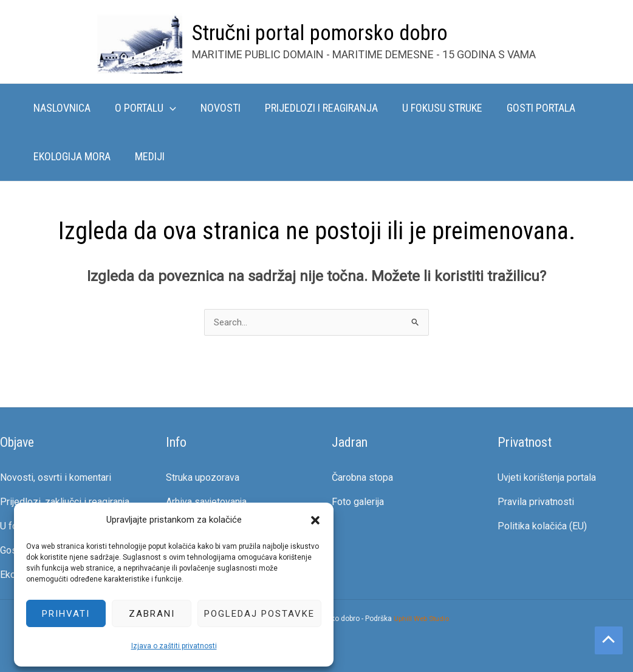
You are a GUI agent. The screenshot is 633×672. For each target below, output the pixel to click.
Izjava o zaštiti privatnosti (166, 645)
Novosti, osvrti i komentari (56, 478)
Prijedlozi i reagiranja (313, 108)
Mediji (146, 156)
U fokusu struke (431, 108)
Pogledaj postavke (251, 613)
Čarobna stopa (362, 478)
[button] (307, 520)
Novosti (214, 108)
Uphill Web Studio (421, 618)
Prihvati (58, 613)
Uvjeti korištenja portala (547, 478)
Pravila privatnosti (536, 502)
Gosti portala (528, 108)
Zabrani (144, 613)
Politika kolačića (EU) (542, 526)
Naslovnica (61, 108)
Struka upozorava (203, 478)
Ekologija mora (71, 156)
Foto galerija (358, 502)
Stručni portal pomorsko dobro (320, 33)
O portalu (142, 108)
